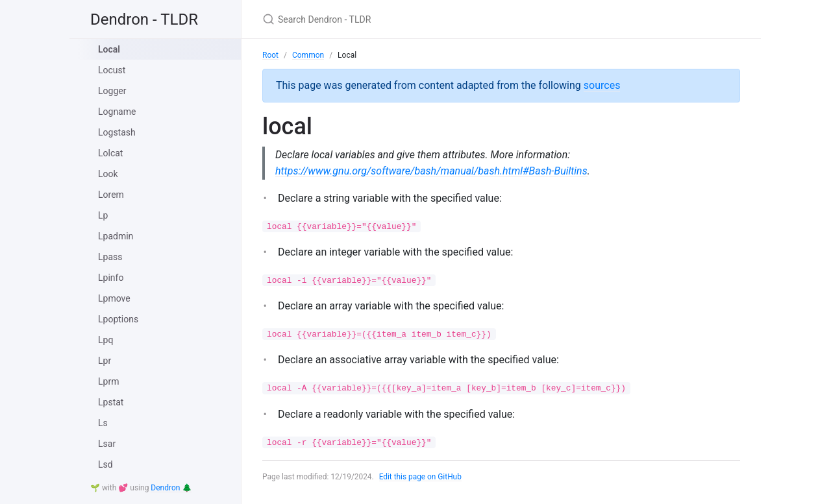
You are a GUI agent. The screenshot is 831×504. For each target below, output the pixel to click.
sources (602, 85)
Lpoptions (118, 319)
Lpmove (114, 298)
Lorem (111, 195)
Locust (112, 70)
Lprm (108, 381)
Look (108, 174)
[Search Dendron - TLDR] (415, 19)
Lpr (105, 361)
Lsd (105, 464)
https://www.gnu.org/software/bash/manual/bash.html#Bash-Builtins (431, 171)
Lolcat (110, 153)
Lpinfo (111, 278)
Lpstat (111, 402)
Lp (103, 215)
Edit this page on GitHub (421, 477)
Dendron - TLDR (144, 19)
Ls (103, 423)
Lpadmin (116, 236)
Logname (117, 112)
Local (109, 49)
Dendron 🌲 (171, 488)
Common (308, 55)
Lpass (110, 257)
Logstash (117, 132)
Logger (112, 91)
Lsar (107, 444)
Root (270, 55)
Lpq (105, 340)
